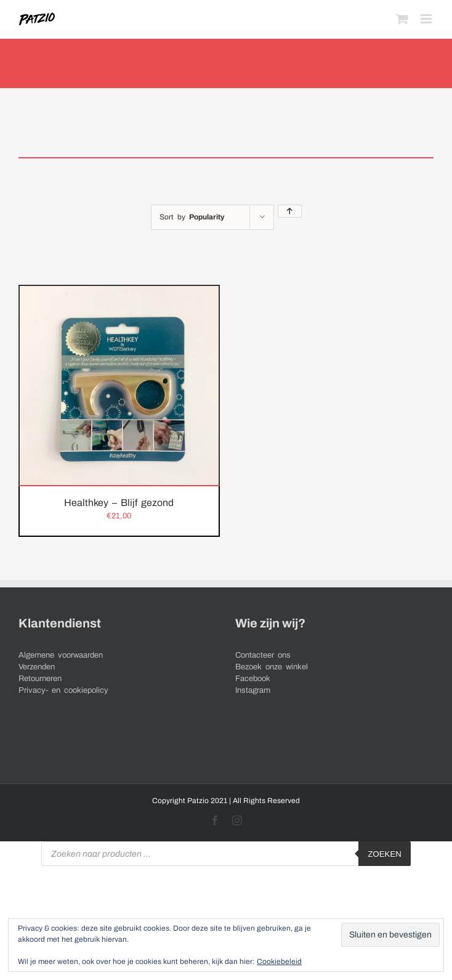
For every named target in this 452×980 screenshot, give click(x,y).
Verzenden (37, 667)
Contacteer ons (263, 655)
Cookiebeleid (279, 962)
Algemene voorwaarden (61, 655)
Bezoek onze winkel (272, 667)
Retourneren (40, 679)
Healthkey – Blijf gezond (119, 503)
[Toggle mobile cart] (402, 19)
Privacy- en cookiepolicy (63, 690)
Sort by (192, 217)
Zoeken (385, 854)
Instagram (253, 690)
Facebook (253, 679)
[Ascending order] (290, 211)
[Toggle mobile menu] (427, 19)
